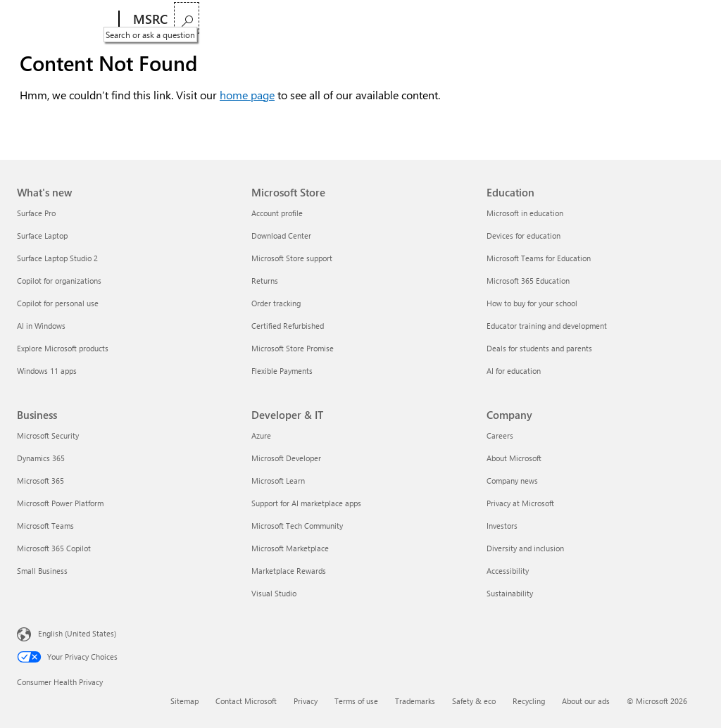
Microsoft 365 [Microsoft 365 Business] (40, 481)
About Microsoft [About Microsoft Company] (514, 458)
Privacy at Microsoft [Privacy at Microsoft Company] (520, 503)
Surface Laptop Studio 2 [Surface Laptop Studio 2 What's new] (57, 258)
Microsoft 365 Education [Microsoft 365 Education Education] (528, 281)
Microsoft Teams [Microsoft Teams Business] (45, 526)
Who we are (453, 19)
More (513, 19)
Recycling (529, 701)
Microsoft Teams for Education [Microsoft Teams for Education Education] (539, 258)
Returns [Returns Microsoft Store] (265, 281)
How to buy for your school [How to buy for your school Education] (532, 303)
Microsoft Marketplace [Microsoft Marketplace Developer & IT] (290, 548)
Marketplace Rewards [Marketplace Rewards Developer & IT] (289, 571)
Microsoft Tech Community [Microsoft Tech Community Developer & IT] (297, 526)
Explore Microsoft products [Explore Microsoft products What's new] (63, 348)
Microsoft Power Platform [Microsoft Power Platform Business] (60, 503)
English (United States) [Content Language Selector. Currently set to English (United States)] (77, 633)
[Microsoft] (65, 20)
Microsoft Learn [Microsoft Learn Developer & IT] (278, 481)
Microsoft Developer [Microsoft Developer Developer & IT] (286, 458)
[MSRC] (149, 20)
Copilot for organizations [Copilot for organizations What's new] (59, 281)
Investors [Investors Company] (502, 526)
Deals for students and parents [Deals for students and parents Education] (539, 348)
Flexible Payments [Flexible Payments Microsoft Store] (282, 371)
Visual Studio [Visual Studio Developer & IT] (274, 593)
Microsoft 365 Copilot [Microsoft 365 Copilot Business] (54, 548)
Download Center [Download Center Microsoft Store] (281, 236)
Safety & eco (474, 701)
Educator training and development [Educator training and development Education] (547, 326)
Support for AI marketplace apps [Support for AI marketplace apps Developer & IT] (306, 503)
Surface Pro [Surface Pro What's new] (36, 213)
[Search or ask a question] (687, 18)
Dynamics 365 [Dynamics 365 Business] (41, 458)
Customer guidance (310, 19)
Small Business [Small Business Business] (42, 571)
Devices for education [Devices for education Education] (523, 236)
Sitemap (184, 701)
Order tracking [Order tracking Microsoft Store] (276, 303)
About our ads (586, 701)
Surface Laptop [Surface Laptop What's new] (42, 236)
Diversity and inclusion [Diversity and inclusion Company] (525, 548)
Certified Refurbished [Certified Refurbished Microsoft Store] (288, 326)
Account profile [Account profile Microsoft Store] (277, 213)
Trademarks (415, 701)
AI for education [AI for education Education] (514, 371)
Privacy (306, 701)
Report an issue (214, 19)
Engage (389, 19)
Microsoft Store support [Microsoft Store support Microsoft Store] (292, 258)
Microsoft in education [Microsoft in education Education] (525, 213)
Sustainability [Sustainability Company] (510, 593)
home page (247, 95)
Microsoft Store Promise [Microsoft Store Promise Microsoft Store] (293, 348)
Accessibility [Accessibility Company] (508, 571)
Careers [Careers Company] (500, 435)
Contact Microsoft (246, 701)
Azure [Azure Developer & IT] (261, 435)
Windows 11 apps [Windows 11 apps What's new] (47, 371)
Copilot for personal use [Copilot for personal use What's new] (58, 303)
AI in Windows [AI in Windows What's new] (41, 326)
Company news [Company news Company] (512, 481)
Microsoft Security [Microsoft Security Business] (48, 435)
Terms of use (356, 701)
